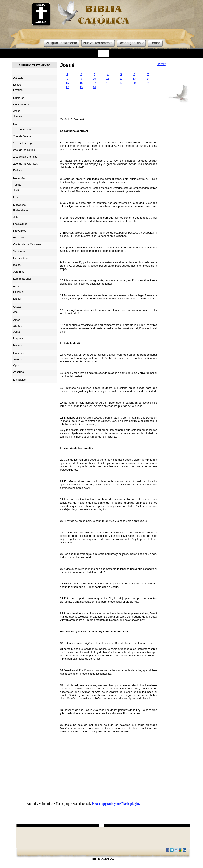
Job (15, 217)
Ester (16, 197)
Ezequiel (18, 292)
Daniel (17, 299)
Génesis (18, 78)
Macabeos (19, 205)
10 (94, 79)
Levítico (18, 90)
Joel (16, 312)
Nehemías (19, 178)
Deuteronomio (22, 104)
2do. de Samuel (23, 136)
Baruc (17, 287)
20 (134, 83)
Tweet (161, 64)
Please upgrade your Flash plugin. (116, 804)
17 (94, 83)
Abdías (17, 326)
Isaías (17, 265)
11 (108, 79)
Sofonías (19, 359)
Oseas (17, 307)
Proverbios (20, 231)
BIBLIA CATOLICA (103, 860)
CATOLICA (40, 22)
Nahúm (18, 345)
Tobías (17, 185)
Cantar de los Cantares (27, 244)
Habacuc (19, 353)
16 (81, 83)
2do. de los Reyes (24, 150)
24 (94, 87)
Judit (16, 190)
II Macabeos (21, 210)
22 (67, 87)
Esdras (17, 170)
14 (148, 79)
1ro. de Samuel (22, 129)
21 (148, 83)
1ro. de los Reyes (24, 143)
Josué (67, 65)
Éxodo (17, 85)
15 (67, 83)
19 (121, 83)
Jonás (17, 332)
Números (19, 98)
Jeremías (19, 272)
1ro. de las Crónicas (25, 157)
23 (81, 87)
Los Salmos (20, 224)
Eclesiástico (20, 258)
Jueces (18, 116)
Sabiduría (19, 251)
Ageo (16, 365)
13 (134, 79)
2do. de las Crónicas (26, 164)
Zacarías (19, 372)
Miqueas (18, 338)
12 (121, 79)
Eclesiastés (20, 238)
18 (108, 83)
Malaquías (19, 380)
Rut (15, 124)
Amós (17, 320)
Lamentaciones (22, 279)
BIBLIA (41, 5)
